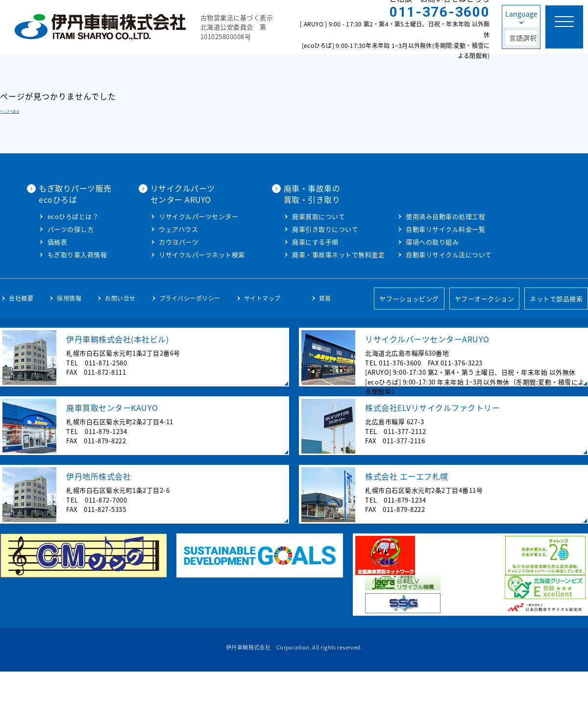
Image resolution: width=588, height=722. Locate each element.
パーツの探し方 (177, 239)
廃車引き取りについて (427, 229)
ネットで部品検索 (556, 349)
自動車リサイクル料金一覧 (433, 279)
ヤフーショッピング (409, 349)
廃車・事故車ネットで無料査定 (440, 254)
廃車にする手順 (417, 241)
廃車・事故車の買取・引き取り (413, 193)
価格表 (163, 252)
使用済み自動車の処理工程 (433, 267)
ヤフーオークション (485, 349)
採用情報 (69, 348)
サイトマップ (262, 348)
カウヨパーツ (282, 241)
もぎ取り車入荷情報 (183, 265)
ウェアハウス (282, 229)
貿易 (325, 348)
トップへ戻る (10, 111)
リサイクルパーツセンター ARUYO (286, 193)
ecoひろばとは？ (179, 227)
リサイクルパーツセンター (302, 216)
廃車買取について (420, 216)
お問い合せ (120, 348)
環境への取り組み (420, 292)
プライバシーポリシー (190, 348)
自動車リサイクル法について (437, 305)
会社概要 (21, 348)
